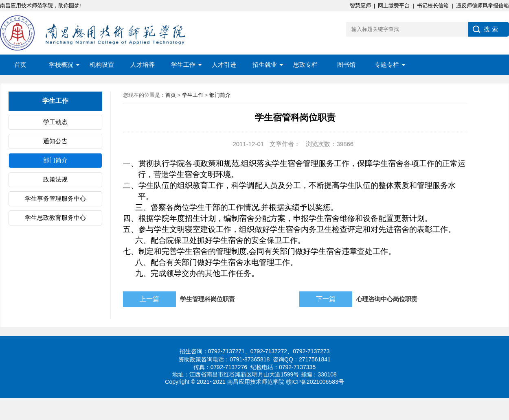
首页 (20, 65)
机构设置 (102, 65)
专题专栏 (387, 65)
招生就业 (265, 65)
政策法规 (55, 179)
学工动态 (55, 122)
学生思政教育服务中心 (55, 218)
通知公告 (55, 141)
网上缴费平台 (394, 5)
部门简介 (55, 160)
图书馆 (346, 65)
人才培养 (143, 65)
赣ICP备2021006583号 (315, 382)
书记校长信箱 (433, 5)
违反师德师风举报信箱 (483, 5)
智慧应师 (360, 5)
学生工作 (183, 65)
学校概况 (61, 65)
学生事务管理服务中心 (55, 198)
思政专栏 (305, 65)
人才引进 (224, 65)
